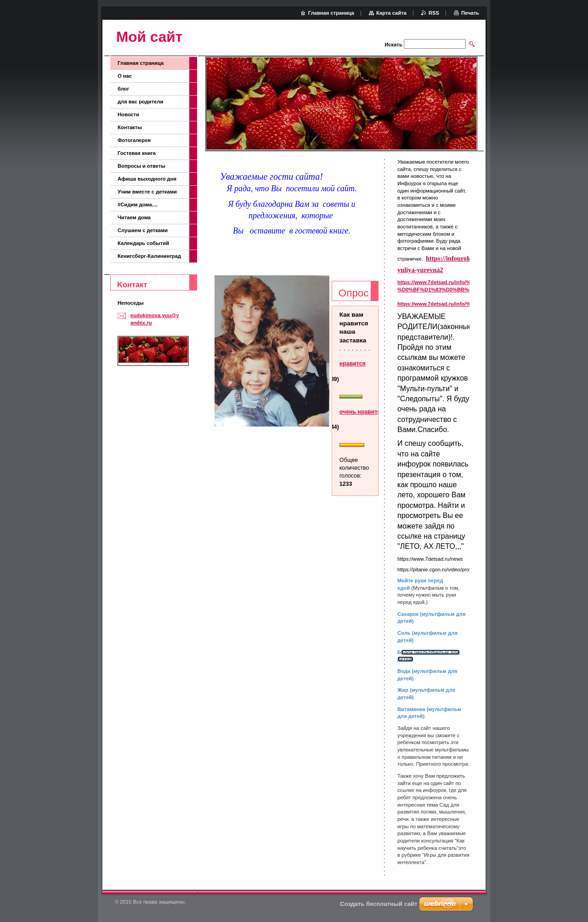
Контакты (130, 127)
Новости (128, 114)
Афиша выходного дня (147, 179)
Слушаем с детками (143, 230)
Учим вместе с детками (147, 192)
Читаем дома (134, 217)
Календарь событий (143, 243)
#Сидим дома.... (138, 205)
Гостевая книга (137, 153)
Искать (393, 45)
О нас (125, 76)
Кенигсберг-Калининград (149, 256)
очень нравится (362, 412)
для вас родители (140, 102)
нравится (353, 364)
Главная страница (141, 63)
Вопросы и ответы (141, 166)
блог (123, 89)
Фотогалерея (134, 140)
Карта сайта (391, 13)
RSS (434, 13)
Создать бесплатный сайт (379, 904)
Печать (470, 13)
